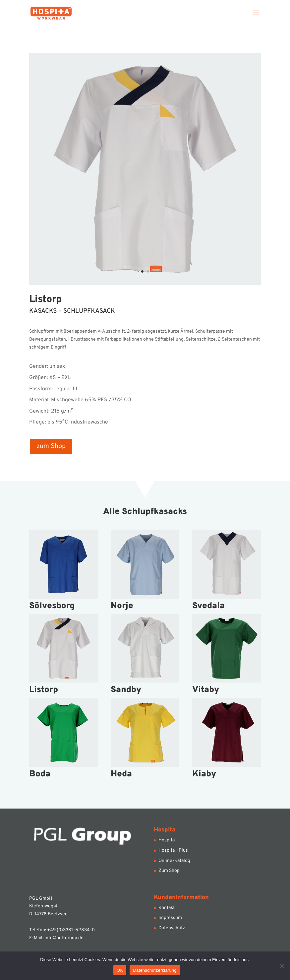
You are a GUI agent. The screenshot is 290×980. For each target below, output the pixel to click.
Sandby (126, 690)
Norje (122, 606)
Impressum (170, 918)
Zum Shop (169, 871)
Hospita (167, 840)
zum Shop (51, 446)
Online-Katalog (174, 861)
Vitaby (206, 690)
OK (120, 970)
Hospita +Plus (173, 850)
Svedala (208, 606)
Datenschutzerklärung (155, 970)
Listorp (44, 690)
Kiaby (204, 774)
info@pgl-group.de (64, 938)
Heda (121, 774)
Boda (40, 774)
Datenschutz (172, 928)
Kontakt (167, 908)
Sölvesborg (52, 606)
